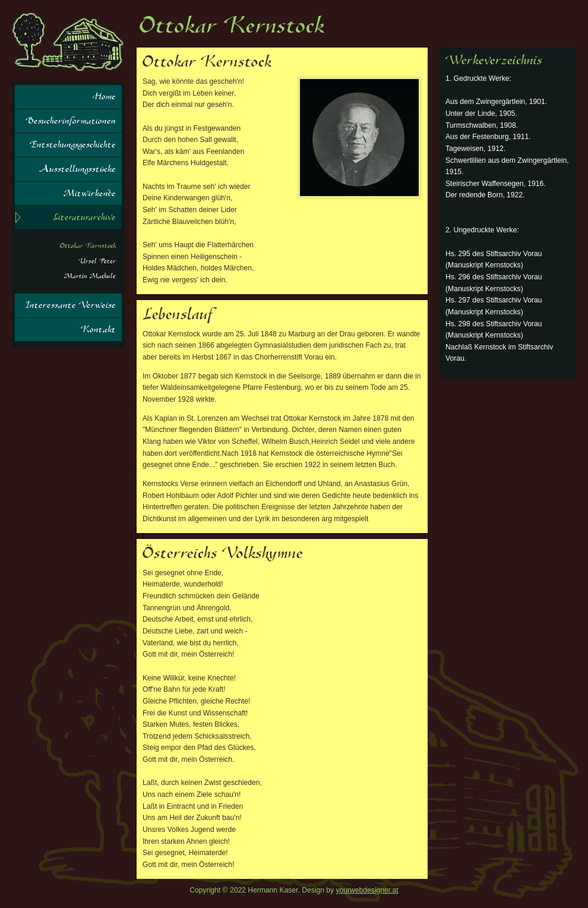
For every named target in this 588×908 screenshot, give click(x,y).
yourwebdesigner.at (367, 890)
